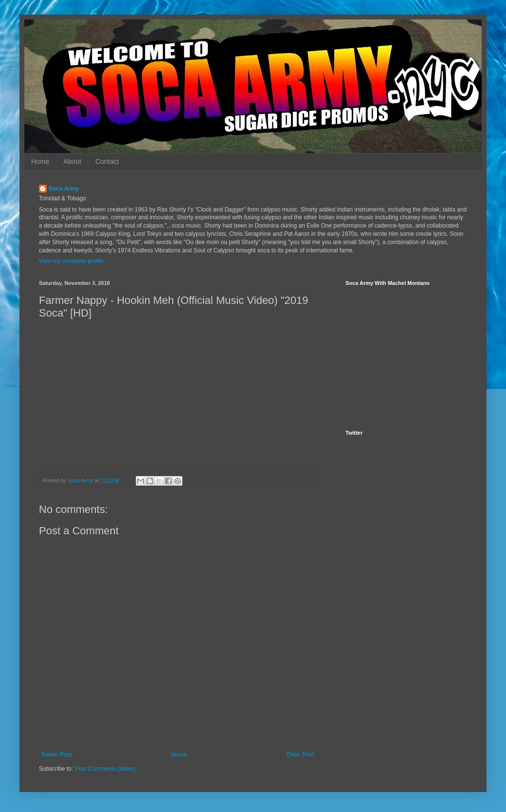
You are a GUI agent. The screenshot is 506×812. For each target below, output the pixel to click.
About (72, 161)
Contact (107, 161)
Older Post (300, 755)
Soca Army (64, 189)
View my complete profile (71, 261)
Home (40, 161)
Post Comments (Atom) (105, 769)
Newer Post (56, 755)
